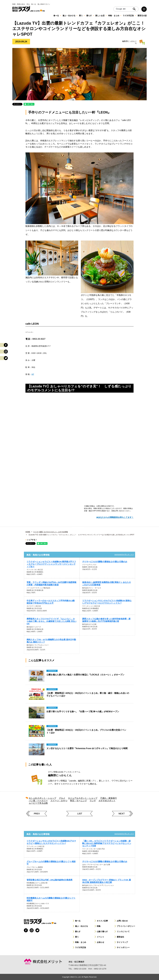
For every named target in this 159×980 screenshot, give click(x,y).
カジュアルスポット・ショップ (83, 798)
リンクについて (123, 931)
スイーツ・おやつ (59, 801)
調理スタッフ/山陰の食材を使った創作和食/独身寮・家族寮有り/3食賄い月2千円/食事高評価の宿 (106, 620)
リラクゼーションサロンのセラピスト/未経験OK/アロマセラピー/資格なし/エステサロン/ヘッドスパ (51, 842)
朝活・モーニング (78, 801)
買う (77, 937)
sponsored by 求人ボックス (124, 555)
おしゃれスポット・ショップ (43, 798)
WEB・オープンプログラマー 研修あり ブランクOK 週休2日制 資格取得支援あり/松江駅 (107, 881)
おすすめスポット (107, 801)
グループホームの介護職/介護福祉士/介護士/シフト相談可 (51, 863)
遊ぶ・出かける (81, 926)
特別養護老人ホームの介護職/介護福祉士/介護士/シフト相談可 (51, 899)
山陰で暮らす (102, 931)
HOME (28, 532)
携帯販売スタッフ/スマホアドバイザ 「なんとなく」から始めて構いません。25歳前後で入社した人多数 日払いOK (52, 621)
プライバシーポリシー (126, 926)
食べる (78, 921)
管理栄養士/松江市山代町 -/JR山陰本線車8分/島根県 (50, 880)
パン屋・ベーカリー (38, 801)
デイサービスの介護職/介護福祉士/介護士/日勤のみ (105, 562)
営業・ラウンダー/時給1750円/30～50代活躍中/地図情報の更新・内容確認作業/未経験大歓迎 (51, 583)
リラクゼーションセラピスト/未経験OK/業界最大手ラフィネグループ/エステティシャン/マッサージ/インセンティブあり (51, 564)
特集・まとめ (81, 942)
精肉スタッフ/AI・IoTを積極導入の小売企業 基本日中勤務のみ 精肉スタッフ (51, 641)
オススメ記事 (102, 921)
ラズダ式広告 (81, 947)
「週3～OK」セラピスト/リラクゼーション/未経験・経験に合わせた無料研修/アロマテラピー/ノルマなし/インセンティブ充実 (107, 843)
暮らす (78, 931)
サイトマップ (122, 942)
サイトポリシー (123, 947)
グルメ (62, 798)
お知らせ (100, 942)
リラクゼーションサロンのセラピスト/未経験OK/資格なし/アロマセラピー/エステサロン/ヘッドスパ (107, 602)
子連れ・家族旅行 (108, 798)
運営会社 (120, 937)
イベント (100, 937)
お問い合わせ (122, 921)
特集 (99, 926)
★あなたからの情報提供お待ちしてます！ (115, 517)
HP (33, 374)
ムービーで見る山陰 (38, 803)
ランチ (93, 801)
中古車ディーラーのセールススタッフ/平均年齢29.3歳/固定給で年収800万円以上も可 (51, 602)
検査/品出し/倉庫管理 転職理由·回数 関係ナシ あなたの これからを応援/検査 (107, 583)
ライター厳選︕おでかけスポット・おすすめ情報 (51, 532)
